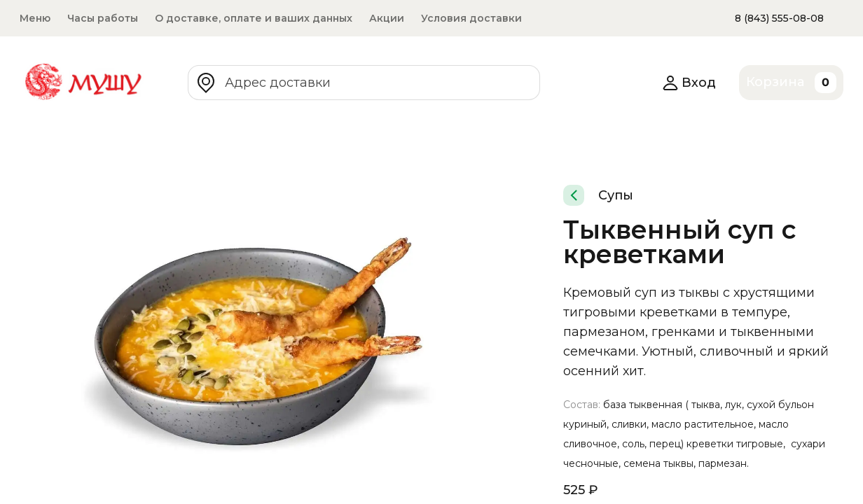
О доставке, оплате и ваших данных (254, 18)
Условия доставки (471, 18)
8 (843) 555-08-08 (779, 18)
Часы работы (103, 18)
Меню (35, 18)
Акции (387, 18)
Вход (689, 83)
